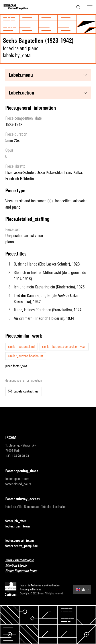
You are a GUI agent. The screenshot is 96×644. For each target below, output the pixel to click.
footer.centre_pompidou (24, 546)
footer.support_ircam (22, 541)
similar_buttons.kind (21, 347)
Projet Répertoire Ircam (24, 571)
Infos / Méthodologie (22, 560)
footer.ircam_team (20, 526)
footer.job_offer (18, 521)
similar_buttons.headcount (26, 356)
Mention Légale (19, 566)
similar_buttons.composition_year (64, 347)
